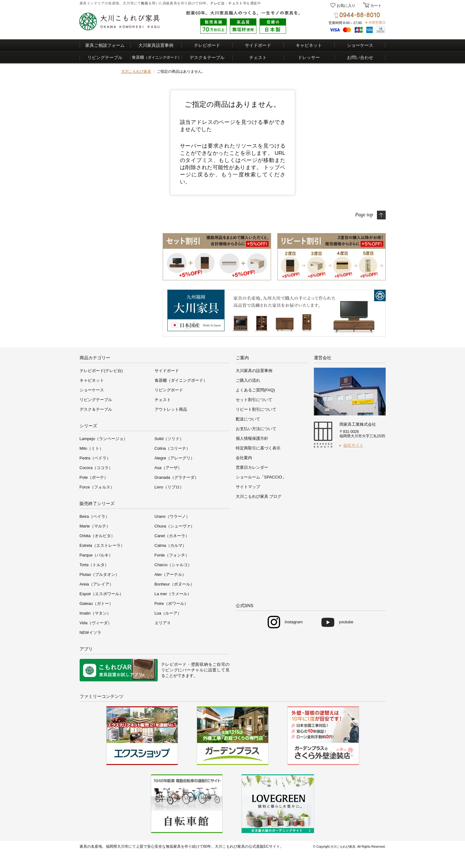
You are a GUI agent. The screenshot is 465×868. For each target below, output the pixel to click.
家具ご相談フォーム (105, 45)
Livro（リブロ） (169, 487)
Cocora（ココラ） (96, 468)
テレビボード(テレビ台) (101, 371)
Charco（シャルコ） (173, 565)
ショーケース (360, 45)
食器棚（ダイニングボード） (181, 380)
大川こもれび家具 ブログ (259, 496)
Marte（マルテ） (95, 526)
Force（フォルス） (97, 487)
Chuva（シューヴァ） (175, 526)
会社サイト (353, 445)
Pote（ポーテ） (94, 477)
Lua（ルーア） (168, 613)
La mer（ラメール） (173, 594)
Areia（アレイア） (96, 584)
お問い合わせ (360, 57)
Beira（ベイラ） (94, 516)
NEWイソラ (90, 633)
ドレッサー (309, 57)
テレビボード (207, 45)
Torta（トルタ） (94, 565)
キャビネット (309, 45)
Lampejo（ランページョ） (104, 439)
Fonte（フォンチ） (172, 555)
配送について (248, 419)
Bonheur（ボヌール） (174, 584)
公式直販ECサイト (264, 846)
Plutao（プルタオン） (100, 574)
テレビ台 (217, 3)
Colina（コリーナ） (173, 448)
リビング (170, 670)
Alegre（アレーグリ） (175, 458)
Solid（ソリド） (169, 439)
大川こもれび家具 (136, 71)
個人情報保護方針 (252, 438)
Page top (364, 214)
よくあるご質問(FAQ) (255, 390)
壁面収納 (200, 664)
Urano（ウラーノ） (172, 516)
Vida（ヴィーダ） (96, 623)
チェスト (235, 3)
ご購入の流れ (248, 380)
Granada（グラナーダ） (177, 477)
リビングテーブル (105, 57)
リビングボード (169, 390)
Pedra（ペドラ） (95, 458)
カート (376, 6)
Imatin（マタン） (95, 613)
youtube (346, 622)
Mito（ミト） (92, 448)
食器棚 (157, 57)
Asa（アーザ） (168, 468)
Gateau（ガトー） (96, 603)
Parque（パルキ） (96, 555)
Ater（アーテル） (171, 574)
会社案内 (244, 458)
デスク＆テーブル (207, 57)
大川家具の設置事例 (254, 371)
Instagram (294, 622)
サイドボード (258, 45)
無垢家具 (173, 846)
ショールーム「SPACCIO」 (261, 477)
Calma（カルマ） (171, 545)
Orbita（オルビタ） (97, 536)
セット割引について (254, 400)
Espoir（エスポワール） (102, 594)
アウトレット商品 (171, 409)
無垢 (144, 3)
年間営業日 (377, 22)
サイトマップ (248, 487)
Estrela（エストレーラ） (102, 545)
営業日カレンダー (252, 467)
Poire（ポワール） (171, 603)
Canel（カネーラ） (172, 536)
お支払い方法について (256, 429)
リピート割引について (256, 409)
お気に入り (346, 6)
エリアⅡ (163, 623)
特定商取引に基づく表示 (258, 448)
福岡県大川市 (117, 846)
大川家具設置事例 (156, 45)
